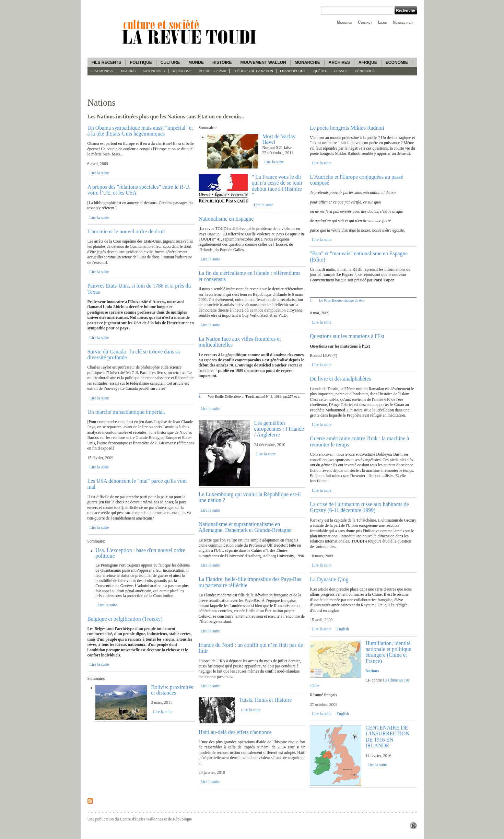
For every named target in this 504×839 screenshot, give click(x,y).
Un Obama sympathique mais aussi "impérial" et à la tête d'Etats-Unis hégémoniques (140, 131)
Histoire (222, 62)
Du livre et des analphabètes (340, 379)
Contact (365, 22)
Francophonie (293, 71)
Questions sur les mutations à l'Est (347, 336)
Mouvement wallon (263, 62)
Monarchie (307, 62)
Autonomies (154, 71)
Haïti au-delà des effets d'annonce (235, 732)
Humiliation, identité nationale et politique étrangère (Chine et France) (388, 652)
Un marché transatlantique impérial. (126, 412)
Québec (321, 71)
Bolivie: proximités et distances (172, 690)
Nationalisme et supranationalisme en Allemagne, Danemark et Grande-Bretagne (245, 527)
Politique (141, 62)
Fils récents (107, 62)
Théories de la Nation (253, 71)
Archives (339, 62)
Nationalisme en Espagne (226, 219)
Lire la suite (99, 173)
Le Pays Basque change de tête (342, 300)
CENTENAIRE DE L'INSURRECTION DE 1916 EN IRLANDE (387, 737)
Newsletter (403, 22)
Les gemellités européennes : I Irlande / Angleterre (279, 429)
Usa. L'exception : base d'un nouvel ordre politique (140, 553)
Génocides (365, 71)
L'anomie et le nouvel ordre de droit (126, 231)
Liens (382, 22)
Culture (170, 62)
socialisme (182, 71)
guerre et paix (212, 71)
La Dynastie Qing (329, 579)
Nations (129, 71)
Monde (196, 62)
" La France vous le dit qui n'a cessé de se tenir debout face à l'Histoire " (277, 186)
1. (200, 397)
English (343, 629)
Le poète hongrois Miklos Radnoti (347, 128)
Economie (397, 62)
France (341, 71)
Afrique (368, 62)
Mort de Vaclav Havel (279, 139)
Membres (344, 22)
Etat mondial (102, 71)
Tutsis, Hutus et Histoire (266, 700)
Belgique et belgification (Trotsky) (125, 619)
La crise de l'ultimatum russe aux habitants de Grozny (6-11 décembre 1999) (359, 507)
